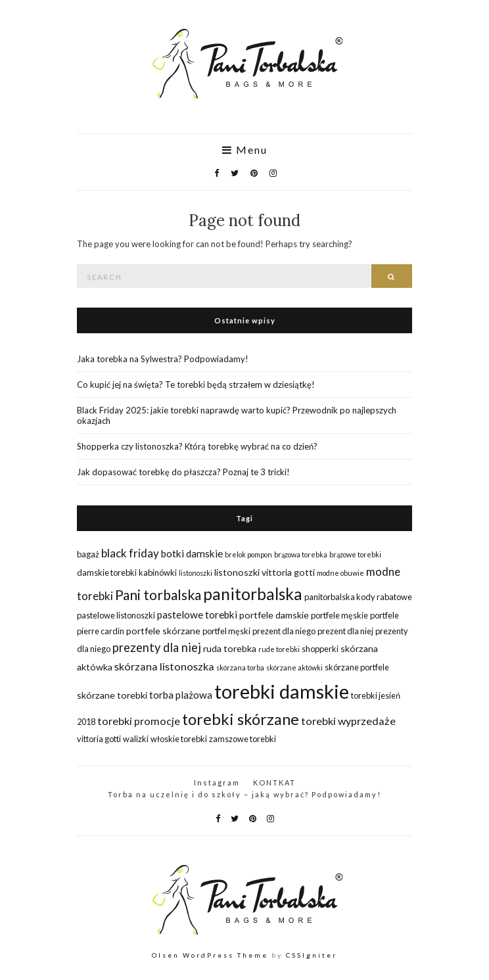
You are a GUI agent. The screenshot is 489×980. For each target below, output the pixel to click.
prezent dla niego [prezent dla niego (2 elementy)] (284, 631)
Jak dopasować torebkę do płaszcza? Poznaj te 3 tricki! (183, 472)
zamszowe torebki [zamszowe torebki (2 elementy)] (243, 739)
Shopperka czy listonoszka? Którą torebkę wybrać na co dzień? (197, 446)
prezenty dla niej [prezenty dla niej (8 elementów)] (157, 647)
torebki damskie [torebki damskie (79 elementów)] (282, 691)
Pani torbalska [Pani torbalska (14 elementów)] (158, 595)
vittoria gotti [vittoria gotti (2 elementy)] (99, 739)
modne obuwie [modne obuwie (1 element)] (340, 573)
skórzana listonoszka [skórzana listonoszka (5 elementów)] (164, 666)
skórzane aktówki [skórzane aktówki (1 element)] (294, 667)
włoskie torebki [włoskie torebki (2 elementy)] (179, 739)
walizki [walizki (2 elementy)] (136, 739)
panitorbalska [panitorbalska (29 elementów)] (253, 594)
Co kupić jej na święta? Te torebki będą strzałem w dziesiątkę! (196, 385)
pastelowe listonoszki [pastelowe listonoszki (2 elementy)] (116, 615)
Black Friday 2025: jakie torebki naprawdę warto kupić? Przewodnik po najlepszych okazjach (237, 415)
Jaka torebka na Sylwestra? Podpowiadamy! (163, 359)
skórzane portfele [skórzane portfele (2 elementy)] (357, 667)
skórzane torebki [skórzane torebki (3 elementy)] (112, 695)
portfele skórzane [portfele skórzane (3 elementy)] (163, 631)
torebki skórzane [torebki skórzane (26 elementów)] (241, 719)
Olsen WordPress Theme (210, 955)
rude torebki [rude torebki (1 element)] (279, 649)
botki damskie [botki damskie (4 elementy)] (192, 553)
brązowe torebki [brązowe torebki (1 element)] (355, 554)
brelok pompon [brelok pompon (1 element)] (248, 554)
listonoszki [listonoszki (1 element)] (196, 573)
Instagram (217, 782)
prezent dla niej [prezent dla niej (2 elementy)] (345, 631)
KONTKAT (274, 782)
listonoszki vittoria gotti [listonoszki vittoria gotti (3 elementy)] (265, 572)
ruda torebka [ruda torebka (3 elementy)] (230, 648)
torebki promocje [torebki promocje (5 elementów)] (139, 721)
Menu (245, 150)
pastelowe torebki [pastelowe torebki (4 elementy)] (197, 615)
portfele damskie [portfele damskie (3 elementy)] (274, 615)
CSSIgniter (312, 955)
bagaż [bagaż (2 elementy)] (88, 554)
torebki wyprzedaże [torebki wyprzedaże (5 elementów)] (348, 721)
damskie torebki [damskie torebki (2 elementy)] (107, 572)
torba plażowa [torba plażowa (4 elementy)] (181, 695)
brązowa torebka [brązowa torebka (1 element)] (301, 554)
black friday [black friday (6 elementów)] (130, 553)
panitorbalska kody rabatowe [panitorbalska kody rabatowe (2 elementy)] (358, 597)
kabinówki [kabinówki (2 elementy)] (158, 572)
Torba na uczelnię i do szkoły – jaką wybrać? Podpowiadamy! (244, 794)
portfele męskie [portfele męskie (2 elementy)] (339, 615)
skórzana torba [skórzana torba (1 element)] (240, 667)
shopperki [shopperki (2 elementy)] (320, 649)
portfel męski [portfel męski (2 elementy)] (226, 631)
